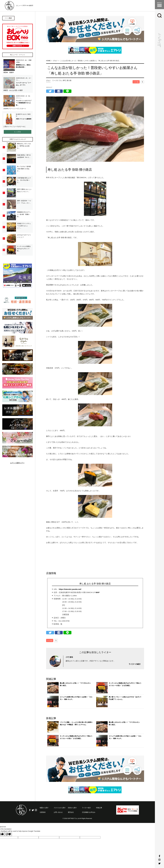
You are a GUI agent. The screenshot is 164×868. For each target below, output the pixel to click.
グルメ (48, 81)
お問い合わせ (58, 812)
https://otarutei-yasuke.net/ (70, 589)
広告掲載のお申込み (89, 812)
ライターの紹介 (135, 664)
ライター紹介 (86, 808)
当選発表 (43, 812)
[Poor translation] (8, 834)
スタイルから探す (60, 808)
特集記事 (99, 808)
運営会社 (71, 812)
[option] (95, 29)
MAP (97, 592)
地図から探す (44, 808)
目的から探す (72, 808)
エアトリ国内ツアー (17, 463)
